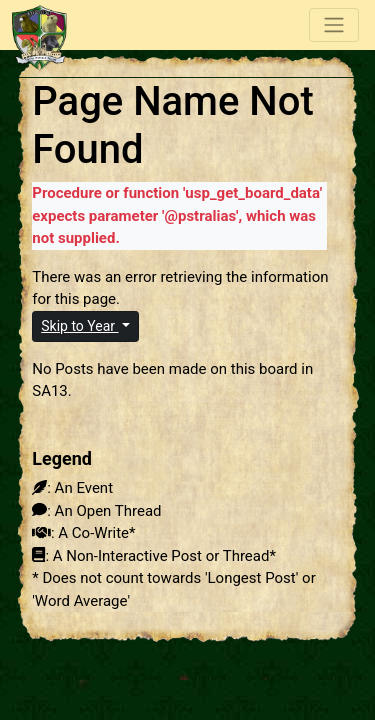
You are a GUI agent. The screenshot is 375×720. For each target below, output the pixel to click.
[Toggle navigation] (334, 25)
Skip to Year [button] (79, 326)
